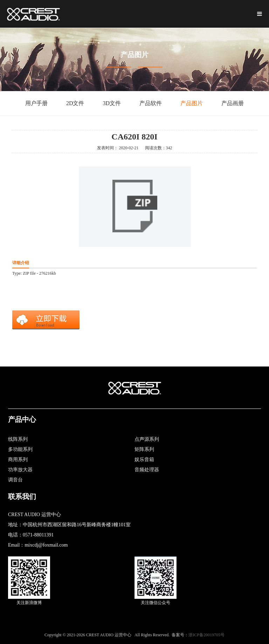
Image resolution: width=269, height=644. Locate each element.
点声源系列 (147, 439)
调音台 (15, 480)
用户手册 (36, 103)
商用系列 (18, 460)
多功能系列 (20, 449)
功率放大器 (20, 470)
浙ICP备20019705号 (206, 635)
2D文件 (75, 103)
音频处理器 (147, 470)
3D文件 (112, 103)
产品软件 (151, 103)
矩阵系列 (144, 449)
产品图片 (192, 103)
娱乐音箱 (144, 460)
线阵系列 (18, 439)
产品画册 (233, 103)
